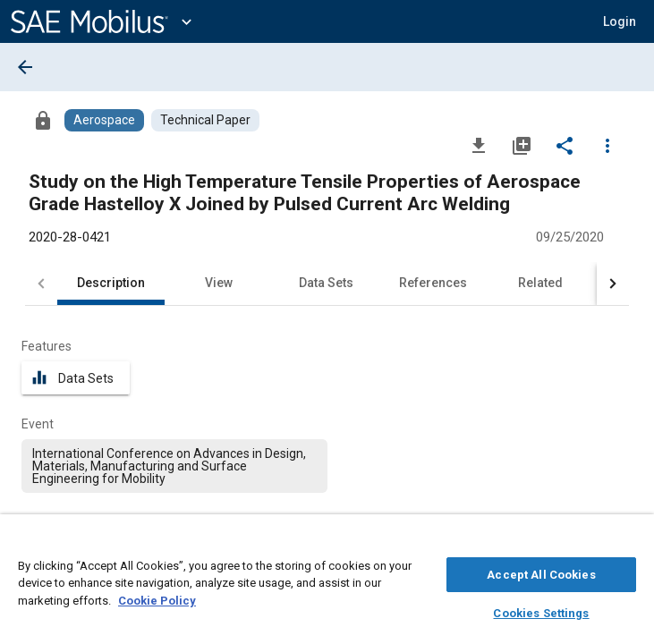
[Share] (565, 145)
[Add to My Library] (522, 145)
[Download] (479, 145)
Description (111, 283)
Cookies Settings (541, 610)
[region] (327, 584)
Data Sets (326, 283)
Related (540, 283)
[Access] (43, 120)
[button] (620, 21)
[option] (174, 466)
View (219, 283)
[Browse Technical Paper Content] (205, 120)
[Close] (631, 542)
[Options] (607, 145)
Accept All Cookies (541, 572)
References (433, 283)
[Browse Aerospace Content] (104, 120)
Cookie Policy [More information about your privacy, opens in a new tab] (157, 598)
